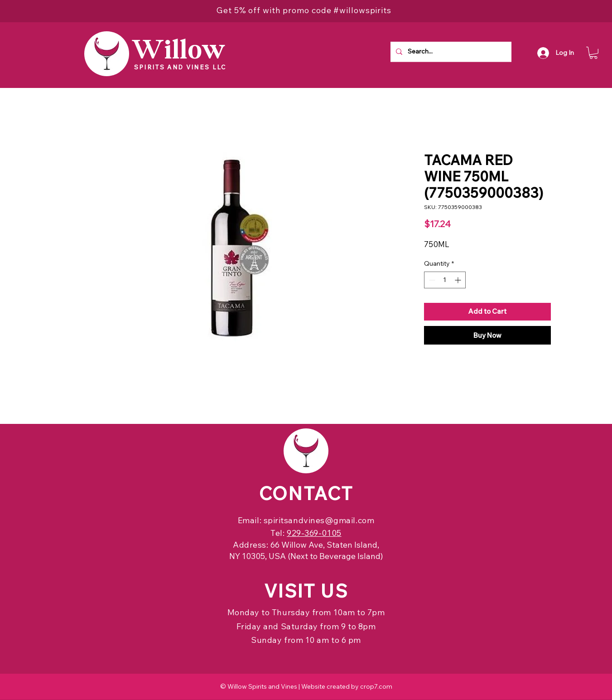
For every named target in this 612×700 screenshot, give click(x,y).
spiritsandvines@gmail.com (319, 520)
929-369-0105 (314, 533)
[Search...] (450, 52)
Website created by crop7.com (347, 686)
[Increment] (459, 280)
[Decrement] (431, 280)
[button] (593, 53)
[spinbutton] (445, 280)
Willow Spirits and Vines (262, 686)
